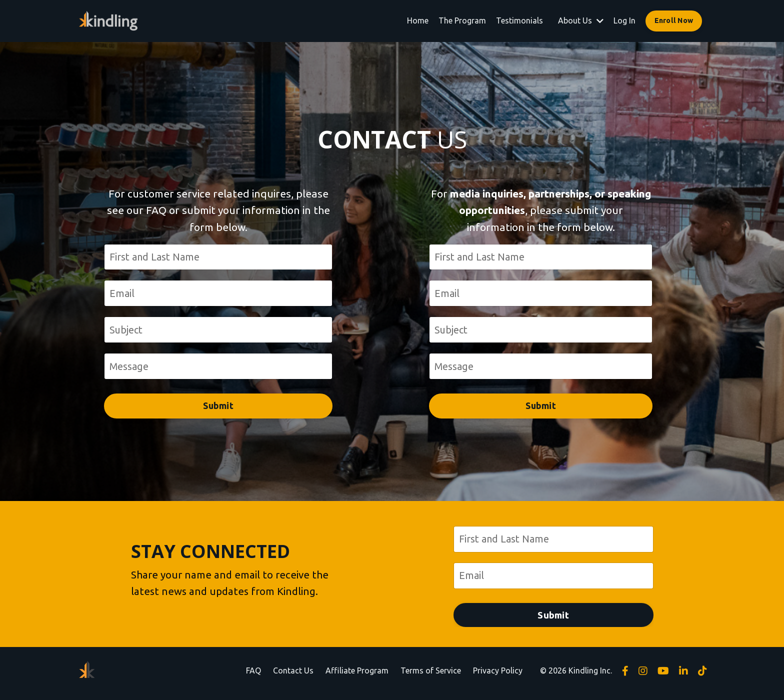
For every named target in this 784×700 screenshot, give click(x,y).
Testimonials (519, 20)
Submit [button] (218, 409)
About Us (581, 20)
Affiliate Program (357, 675)
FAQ (253, 675)
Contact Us (293, 675)
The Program (462, 20)
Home (418, 20)
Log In (624, 20)
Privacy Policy (498, 675)
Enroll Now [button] (674, 20)
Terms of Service (431, 675)
